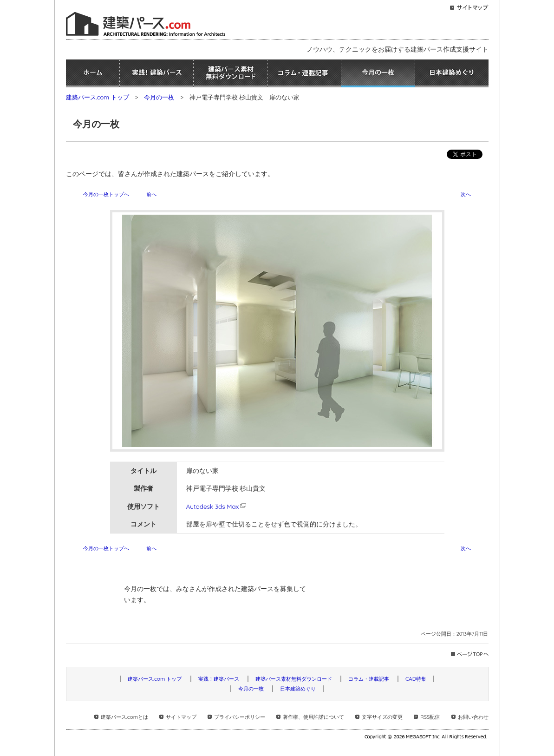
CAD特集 (416, 679)
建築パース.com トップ (98, 97)
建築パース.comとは (124, 717)
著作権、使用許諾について (313, 717)
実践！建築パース (156, 73)
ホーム (93, 73)
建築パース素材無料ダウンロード (230, 73)
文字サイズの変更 (382, 717)
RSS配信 (430, 717)
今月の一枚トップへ (106, 194)
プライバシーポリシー (240, 717)
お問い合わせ (473, 717)
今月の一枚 (378, 73)
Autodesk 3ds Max (217, 506)
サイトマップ (181, 717)
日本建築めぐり (452, 73)
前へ (151, 194)
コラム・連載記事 (304, 73)
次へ (466, 194)
